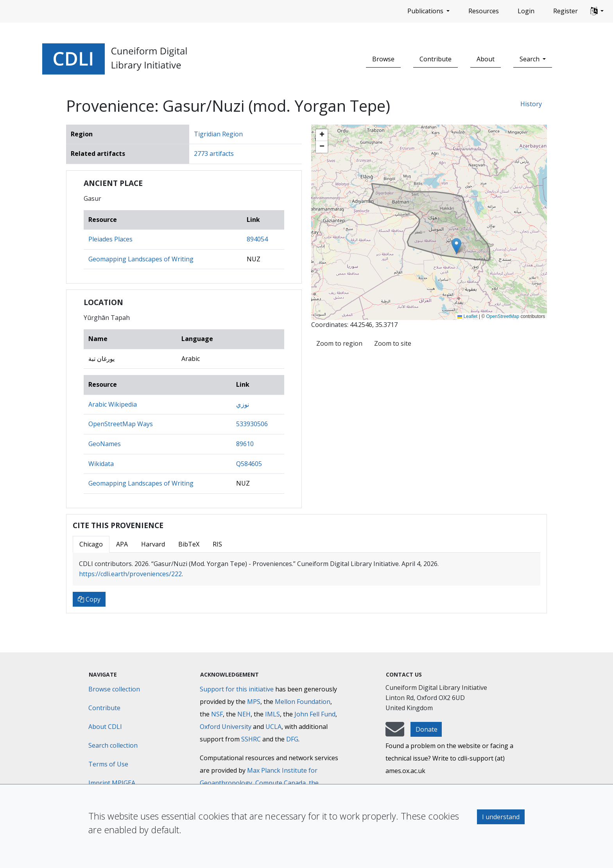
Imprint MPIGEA (112, 783)
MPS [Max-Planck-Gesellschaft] (254, 702)
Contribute (436, 59)
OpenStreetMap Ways (121, 424)
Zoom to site (393, 343)
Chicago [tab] (91, 544)
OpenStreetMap (503, 316)
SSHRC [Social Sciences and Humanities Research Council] (251, 739)
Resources (484, 11)
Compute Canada (281, 783)
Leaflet (467, 316)
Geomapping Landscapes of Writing (141, 259)
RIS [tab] (217, 544)
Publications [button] (426, 11)
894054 (257, 239)
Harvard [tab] (153, 544)
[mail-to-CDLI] (395, 733)
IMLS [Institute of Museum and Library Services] (272, 714)
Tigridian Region (218, 134)
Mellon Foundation (303, 702)
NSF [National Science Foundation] (217, 714)
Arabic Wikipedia (113, 404)
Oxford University (226, 727)
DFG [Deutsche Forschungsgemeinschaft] (292, 739)
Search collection (113, 745)
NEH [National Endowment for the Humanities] (244, 714)
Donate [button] (427, 729)
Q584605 (249, 464)
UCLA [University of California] (273, 727)
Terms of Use (108, 764)
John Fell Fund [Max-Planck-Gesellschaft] (315, 714)
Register (566, 11)
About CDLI (105, 727)
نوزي (243, 404)
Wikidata (101, 464)
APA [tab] (122, 544)
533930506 (252, 424)
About (486, 59)
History (531, 104)
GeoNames (105, 444)
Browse (383, 59)
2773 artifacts (214, 154)
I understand (501, 817)
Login (526, 11)
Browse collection (114, 689)
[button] (597, 11)
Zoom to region (339, 343)
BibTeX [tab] (189, 544)
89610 (245, 444)
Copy (89, 599)
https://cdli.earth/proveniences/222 (130, 574)
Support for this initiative (237, 689)
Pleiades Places (110, 239)
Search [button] (530, 59)
